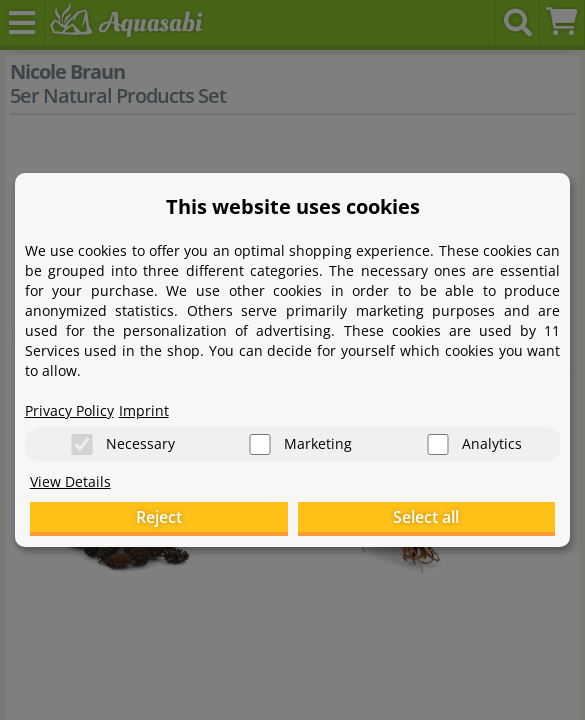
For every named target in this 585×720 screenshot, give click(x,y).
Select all (426, 517)
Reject (159, 517)
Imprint (144, 410)
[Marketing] (260, 444)
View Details (70, 481)
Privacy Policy (69, 410)
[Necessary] (82, 444)
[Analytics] (438, 444)
